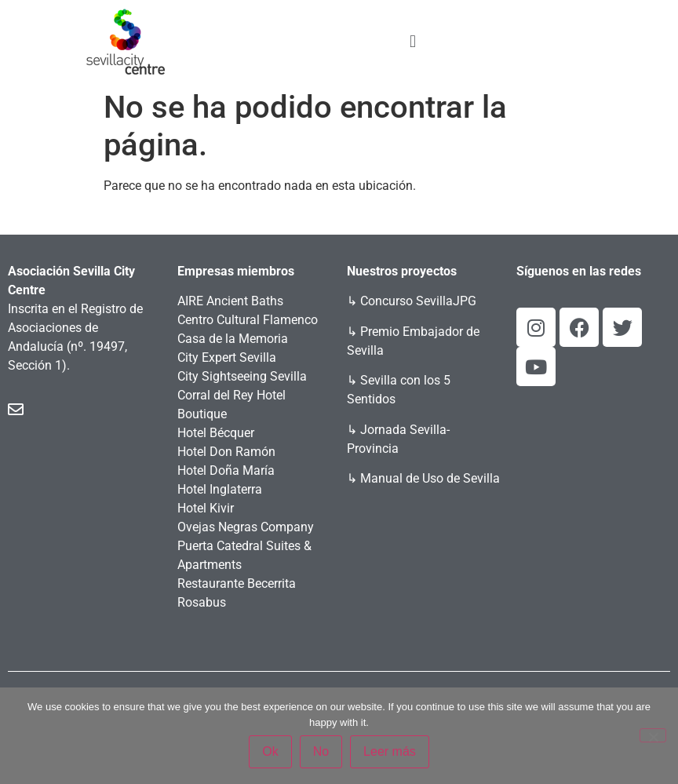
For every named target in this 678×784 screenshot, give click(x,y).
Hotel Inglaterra (220, 489)
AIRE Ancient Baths (230, 301)
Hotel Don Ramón (226, 452)
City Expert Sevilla (227, 357)
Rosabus (202, 602)
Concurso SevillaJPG (418, 301)
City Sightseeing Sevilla (242, 376)
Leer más (390, 751)
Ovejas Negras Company (246, 527)
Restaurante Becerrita (237, 583)
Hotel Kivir (206, 508)
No (321, 751)
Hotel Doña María (226, 470)
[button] (412, 41)
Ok (270, 751)
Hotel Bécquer (216, 433)
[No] (653, 735)
